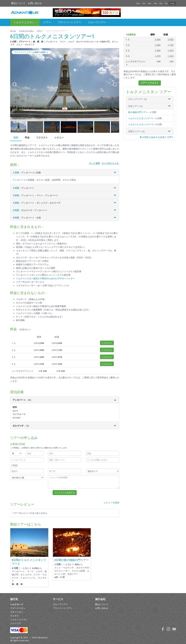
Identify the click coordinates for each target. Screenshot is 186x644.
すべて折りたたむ (110, 163)
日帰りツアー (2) (136, 131)
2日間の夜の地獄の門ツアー (72, 560)
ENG (138, 3)
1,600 (158, 50)
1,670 (171, 50)
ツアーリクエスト (150, 83)
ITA (166, 3)
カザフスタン (17, 612)
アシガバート (19, 180)
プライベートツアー (69, 22)
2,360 (158, 39)
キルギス (15, 616)
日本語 (172, 3)
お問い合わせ (35, 3)
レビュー (59, 138)
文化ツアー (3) (135, 106)
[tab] (150, 99)
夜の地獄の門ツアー (138, 112)
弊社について (18, 3)
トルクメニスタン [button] (25, 22)
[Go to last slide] (15, 84)
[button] (19, 127)
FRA (155, 3)
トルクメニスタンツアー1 (141, 118)
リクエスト (42, 138)
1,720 (171, 45)
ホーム (13, 31)
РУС (144, 3)
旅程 (16, 138)
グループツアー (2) (137, 99)
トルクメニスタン (26, 31)
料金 (27, 138)
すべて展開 (95, 163)
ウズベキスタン (18, 608)
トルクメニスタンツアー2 (141, 124)
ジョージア (16, 623)
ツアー (47, 22)
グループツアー (97, 22)
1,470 (158, 56)
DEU (150, 3)
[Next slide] (115, 84)
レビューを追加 (112, 502)
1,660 (158, 45)
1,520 (171, 56)
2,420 (171, 39)
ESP (161, 3)
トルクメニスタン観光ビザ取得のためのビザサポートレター (45, 278)
